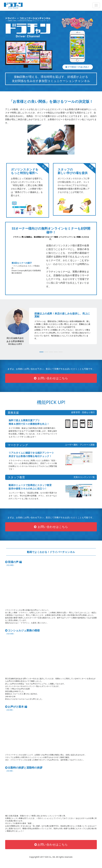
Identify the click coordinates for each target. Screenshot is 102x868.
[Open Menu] (96, 5)
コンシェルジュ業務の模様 (24, 632)
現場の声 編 (14, 564)
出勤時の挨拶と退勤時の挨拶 (25, 770)
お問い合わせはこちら (51, 379)
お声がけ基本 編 (17, 709)
